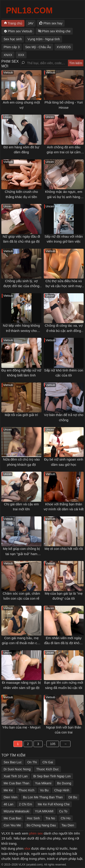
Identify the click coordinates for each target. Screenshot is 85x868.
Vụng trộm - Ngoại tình (44, 39)
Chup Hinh (62, 790)
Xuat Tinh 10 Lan (16, 776)
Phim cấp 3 (12, 47)
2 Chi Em (26, 804)
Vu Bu (44, 790)
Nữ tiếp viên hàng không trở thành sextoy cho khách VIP (21, 331)
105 (53, 744)
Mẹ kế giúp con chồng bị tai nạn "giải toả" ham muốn (21, 554)
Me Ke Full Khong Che (54, 804)
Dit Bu (73, 797)
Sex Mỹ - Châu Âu (38, 47)
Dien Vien (10, 797)
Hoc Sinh (33, 818)
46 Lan (8, 804)
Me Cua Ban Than (16, 783)
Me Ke (8, 790)
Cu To (63, 811)
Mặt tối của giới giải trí (21, 415)
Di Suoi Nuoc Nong (17, 769)
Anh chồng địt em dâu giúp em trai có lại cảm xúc (64, 152)
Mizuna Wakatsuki (16, 811)
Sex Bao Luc (13, 762)
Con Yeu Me (12, 825)
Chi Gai (48, 762)
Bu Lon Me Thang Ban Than (43, 797)
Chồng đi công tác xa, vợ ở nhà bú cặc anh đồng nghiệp (64, 331)
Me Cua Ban (12, 818)
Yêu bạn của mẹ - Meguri (21, 727)
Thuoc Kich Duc (47, 769)
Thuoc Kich (26, 790)
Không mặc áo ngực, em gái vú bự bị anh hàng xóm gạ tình (64, 197)
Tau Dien (68, 825)
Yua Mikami (43, 783)
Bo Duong (64, 783)
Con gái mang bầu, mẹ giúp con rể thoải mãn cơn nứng (21, 643)
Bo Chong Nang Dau (41, 825)
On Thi (32, 762)
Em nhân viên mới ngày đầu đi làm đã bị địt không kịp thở (64, 643)
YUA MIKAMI (44, 811)
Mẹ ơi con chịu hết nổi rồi (64, 549)
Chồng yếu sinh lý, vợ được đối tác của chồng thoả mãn (21, 286)
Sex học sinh (13, 39)
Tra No (50, 818)
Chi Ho (66, 818)
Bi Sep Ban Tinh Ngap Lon (52, 776)
